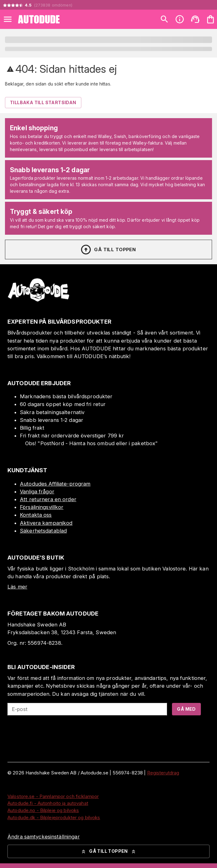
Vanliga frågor (37, 492)
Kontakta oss (36, 515)
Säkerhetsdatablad (43, 531)
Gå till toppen (108, 250)
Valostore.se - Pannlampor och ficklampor (53, 796)
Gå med (186, 709)
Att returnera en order (48, 499)
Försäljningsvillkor (42, 507)
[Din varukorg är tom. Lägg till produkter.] (210, 19)
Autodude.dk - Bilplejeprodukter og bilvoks (54, 817)
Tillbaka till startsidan (43, 102)
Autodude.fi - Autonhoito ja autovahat (48, 803)
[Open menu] (8, 19)
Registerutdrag (163, 773)
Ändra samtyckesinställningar (44, 837)
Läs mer (17, 587)
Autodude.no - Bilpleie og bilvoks (43, 810)
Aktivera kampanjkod (46, 523)
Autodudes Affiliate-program (55, 484)
